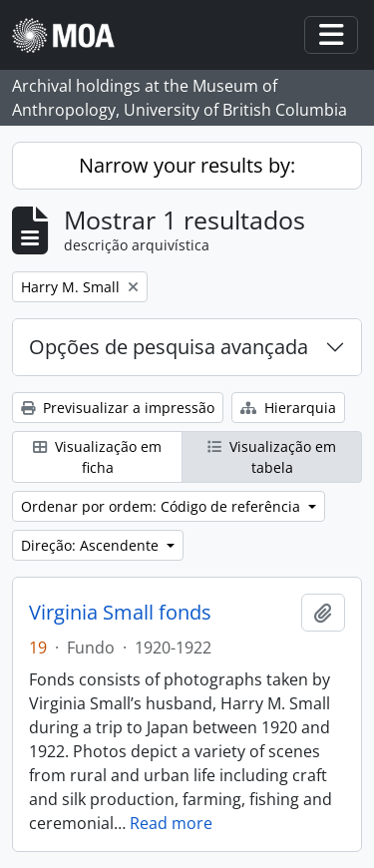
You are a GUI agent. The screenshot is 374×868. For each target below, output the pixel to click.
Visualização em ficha (97, 457)
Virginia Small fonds (120, 613)
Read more (171, 823)
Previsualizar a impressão (118, 408)
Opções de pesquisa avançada (169, 347)
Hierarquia (288, 408)
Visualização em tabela (272, 457)
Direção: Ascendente (92, 545)
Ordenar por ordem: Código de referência (163, 506)
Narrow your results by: (187, 165)
